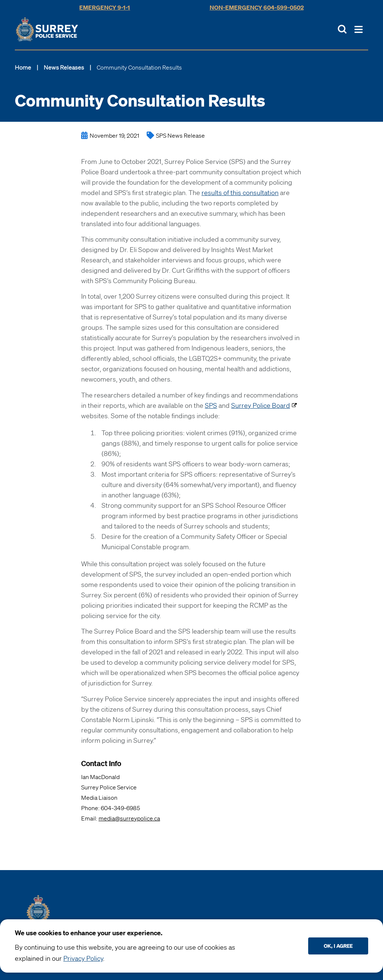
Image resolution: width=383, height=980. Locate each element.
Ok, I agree (338, 946)
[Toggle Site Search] (342, 29)
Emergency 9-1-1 (105, 7)
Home (23, 67)
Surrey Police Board (261, 405)
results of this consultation (240, 192)
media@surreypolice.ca (129, 818)
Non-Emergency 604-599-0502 (257, 7)
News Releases (64, 67)
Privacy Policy (83, 958)
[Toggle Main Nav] (359, 29)
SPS (211, 405)
